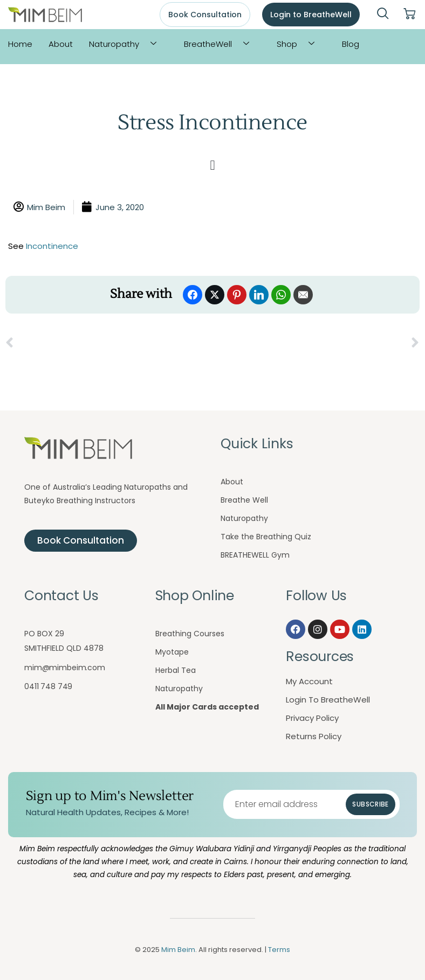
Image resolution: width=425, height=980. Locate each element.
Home (20, 44)
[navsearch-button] (383, 15)
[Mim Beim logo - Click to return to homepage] (45, 15)
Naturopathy (127, 44)
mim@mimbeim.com (65, 668)
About (61, 44)
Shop (300, 44)
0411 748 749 (48, 686)
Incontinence (52, 246)
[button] (212, 165)
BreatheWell (221, 44)
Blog (351, 44)
